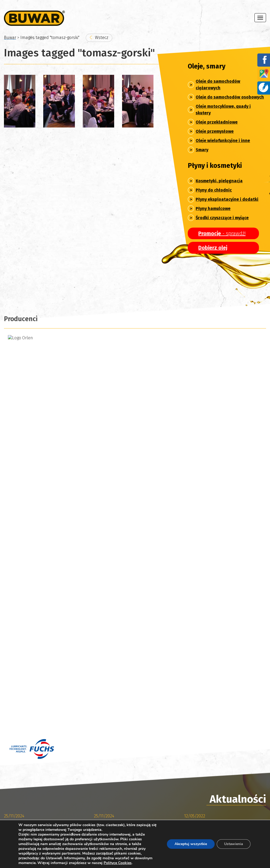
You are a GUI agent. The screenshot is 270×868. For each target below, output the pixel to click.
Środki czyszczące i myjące (222, 218)
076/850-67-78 (112, 698)
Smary (202, 150)
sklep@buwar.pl (122, 704)
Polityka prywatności (23, 849)
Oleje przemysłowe (215, 131)
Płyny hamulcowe (213, 209)
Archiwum (26, 596)
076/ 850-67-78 (113, 721)
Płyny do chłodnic (214, 190)
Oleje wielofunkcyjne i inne (223, 141)
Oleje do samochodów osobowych (230, 97)
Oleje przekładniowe (217, 122)
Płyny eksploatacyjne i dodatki (227, 199)
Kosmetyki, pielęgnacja (219, 181)
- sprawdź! (222, 233)
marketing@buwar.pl (126, 727)
